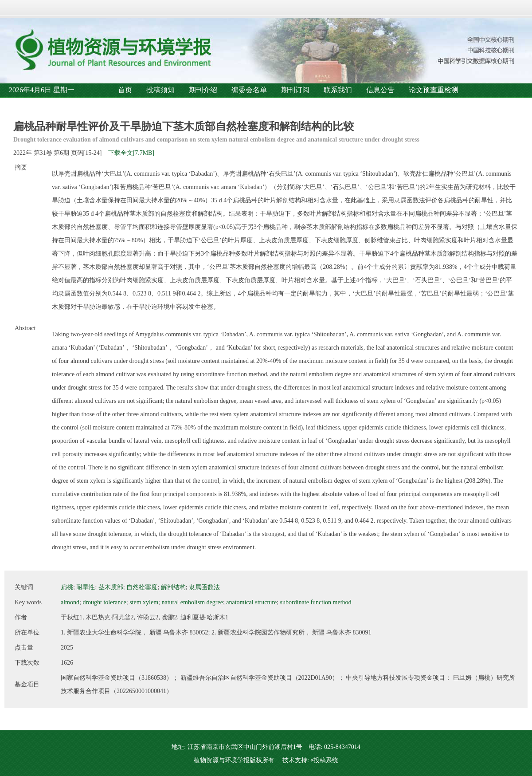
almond (70, 602)
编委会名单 (249, 90)
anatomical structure (251, 602)
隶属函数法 (204, 587)
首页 (125, 90)
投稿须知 (160, 90)
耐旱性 (86, 587)
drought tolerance (104, 602)
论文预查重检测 (434, 90)
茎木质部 (111, 587)
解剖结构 (173, 587)
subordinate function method (316, 602)
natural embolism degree (192, 602)
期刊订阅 (295, 90)
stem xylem (144, 602)
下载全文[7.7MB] (131, 153)
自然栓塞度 (142, 587)
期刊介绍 (203, 90)
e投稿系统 (324, 760)
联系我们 (338, 90)
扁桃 (67, 587)
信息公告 (380, 90)
